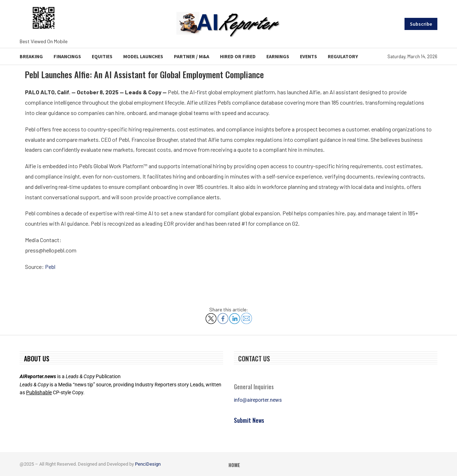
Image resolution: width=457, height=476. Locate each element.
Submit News (249, 420)
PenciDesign (148, 464)
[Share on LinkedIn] (235, 316)
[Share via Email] (246, 315)
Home (234, 465)
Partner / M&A (192, 56)
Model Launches (143, 56)
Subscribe (421, 24)
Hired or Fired (238, 56)
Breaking (31, 56)
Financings (67, 56)
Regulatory (343, 56)
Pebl (50, 267)
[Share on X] (211, 316)
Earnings (278, 56)
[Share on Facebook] (223, 316)
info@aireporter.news (258, 400)
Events (308, 56)
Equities (102, 56)
